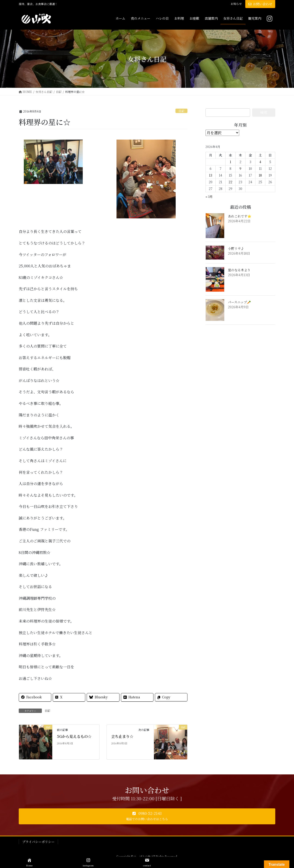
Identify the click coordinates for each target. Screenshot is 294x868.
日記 (181, 111)
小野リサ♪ (236, 248)
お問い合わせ (260, 4)
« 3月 (209, 197)
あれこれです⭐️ (240, 216)
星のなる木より (239, 270)
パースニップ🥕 (239, 302)
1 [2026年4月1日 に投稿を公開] (230, 162)
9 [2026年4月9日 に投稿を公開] (240, 168)
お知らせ (236, 4)
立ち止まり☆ (122, 736)
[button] (147, 816)
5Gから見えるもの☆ (74, 736)
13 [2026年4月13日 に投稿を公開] (211, 175)
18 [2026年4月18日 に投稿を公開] (260, 175)
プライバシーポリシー (38, 842)
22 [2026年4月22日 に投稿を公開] (230, 182)
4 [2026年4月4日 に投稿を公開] (260, 162)
